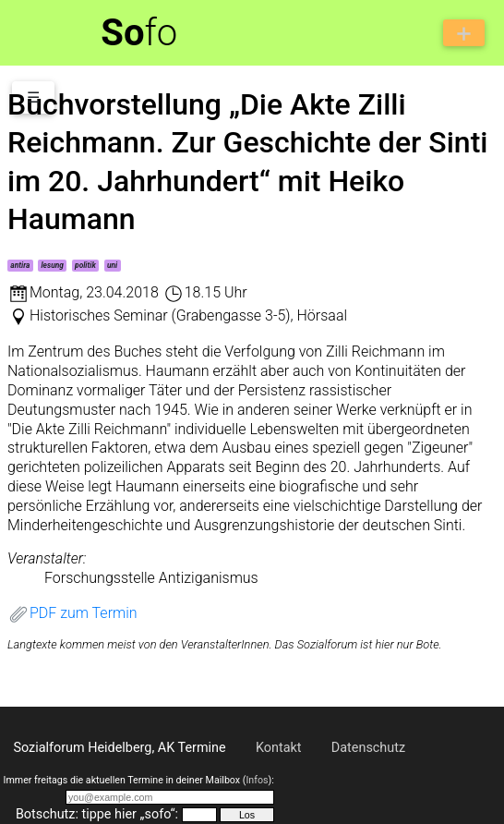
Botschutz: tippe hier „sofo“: (97, 814)
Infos (257, 780)
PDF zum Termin (72, 613)
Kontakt (279, 748)
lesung (52, 265)
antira (20, 265)
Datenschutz (368, 748)
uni (112, 265)
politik (85, 265)
